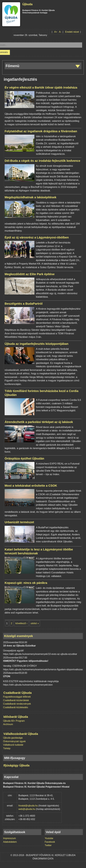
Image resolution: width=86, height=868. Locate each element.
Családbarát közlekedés (16, 707)
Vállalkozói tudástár (13, 745)
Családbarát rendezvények (17, 704)
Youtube (49, 838)
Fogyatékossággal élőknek (17, 697)
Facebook (50, 842)
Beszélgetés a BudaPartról (24, 304)
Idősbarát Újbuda (16, 717)
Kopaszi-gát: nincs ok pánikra (26, 583)
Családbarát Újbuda (18, 693)
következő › (21, 623)
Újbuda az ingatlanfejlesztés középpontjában (37, 344)
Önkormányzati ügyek (14, 741)
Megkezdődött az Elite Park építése (30, 274)
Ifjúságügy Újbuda (16, 765)
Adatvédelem (10, 842)
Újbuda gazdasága (13, 738)
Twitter (48, 845)
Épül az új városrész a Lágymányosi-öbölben (37, 237)
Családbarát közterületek (16, 700)
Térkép (7, 748)
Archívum (8, 724)
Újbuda (27, 4)
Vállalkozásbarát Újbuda (21, 734)
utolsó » (35, 623)
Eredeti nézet (72, 32)
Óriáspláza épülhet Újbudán (24, 458)
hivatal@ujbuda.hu (28, 806)
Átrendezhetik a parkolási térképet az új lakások (39, 422)
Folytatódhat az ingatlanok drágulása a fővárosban (41, 131)
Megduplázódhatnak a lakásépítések (30, 197)
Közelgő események (19, 636)
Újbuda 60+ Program (14, 721)
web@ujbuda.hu (27, 809)
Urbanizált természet (19, 522)
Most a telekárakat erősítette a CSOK (31, 486)
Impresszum (9, 838)
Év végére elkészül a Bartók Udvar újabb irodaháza (41, 87)
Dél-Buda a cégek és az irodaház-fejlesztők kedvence (42, 161)
